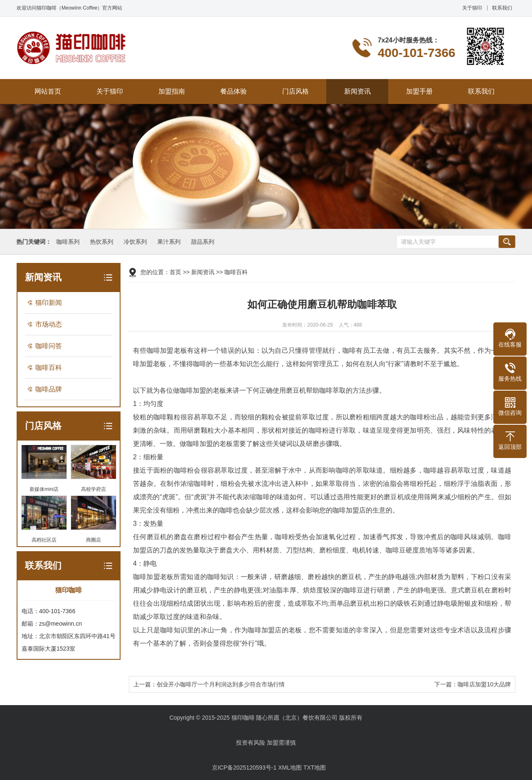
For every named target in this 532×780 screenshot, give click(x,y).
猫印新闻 (49, 303)
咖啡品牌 (49, 389)
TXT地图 (315, 768)
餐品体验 (234, 91)
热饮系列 (101, 242)
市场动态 (49, 324)
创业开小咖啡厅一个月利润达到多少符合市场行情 (221, 684)
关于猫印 (472, 8)
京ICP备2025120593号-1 (244, 768)
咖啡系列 (67, 242)
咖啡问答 (49, 346)
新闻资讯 (357, 91)
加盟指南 (172, 91)
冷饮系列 (134, 242)
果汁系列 (168, 242)
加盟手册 (419, 91)
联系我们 (502, 8)
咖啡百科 (49, 368)
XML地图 (290, 768)
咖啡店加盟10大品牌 (484, 684)
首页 (175, 272)
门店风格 (296, 91)
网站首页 (48, 91)
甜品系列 (202, 242)
